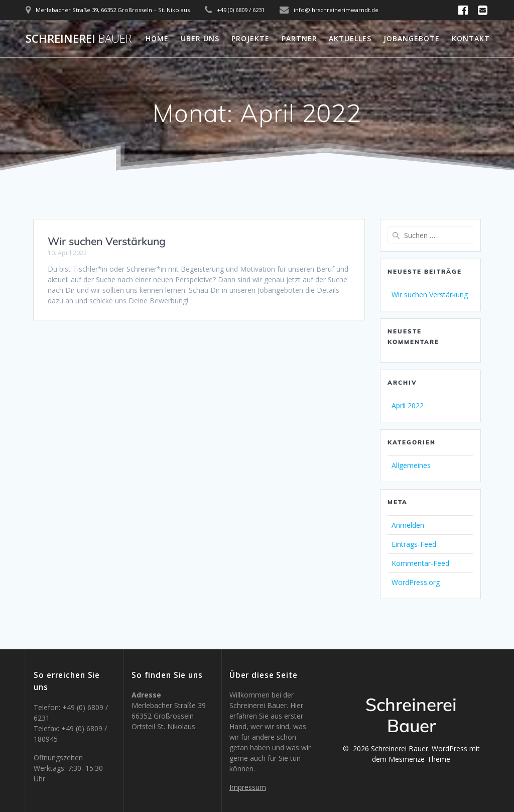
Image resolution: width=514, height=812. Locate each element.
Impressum (248, 787)
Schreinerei (79, 39)
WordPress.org (416, 582)
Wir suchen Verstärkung (107, 241)
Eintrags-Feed (414, 544)
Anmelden (408, 525)
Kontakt (471, 38)
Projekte (250, 38)
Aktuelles (350, 38)
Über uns (200, 38)
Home (157, 38)
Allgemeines (411, 465)
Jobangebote (412, 38)
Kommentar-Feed (420, 563)
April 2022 (408, 405)
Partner (299, 38)
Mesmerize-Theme (419, 759)
